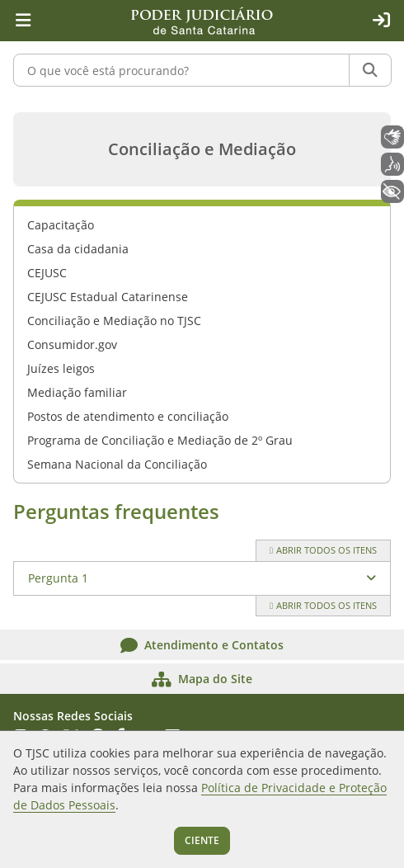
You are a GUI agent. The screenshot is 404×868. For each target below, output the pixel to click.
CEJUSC (47, 273)
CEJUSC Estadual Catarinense (108, 297)
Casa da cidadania (78, 249)
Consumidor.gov (72, 344)
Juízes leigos (61, 368)
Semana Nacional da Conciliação (117, 464)
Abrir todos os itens (323, 550)
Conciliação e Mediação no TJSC (114, 321)
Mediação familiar (77, 392)
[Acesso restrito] (381, 21)
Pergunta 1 (58, 578)
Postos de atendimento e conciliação (128, 416)
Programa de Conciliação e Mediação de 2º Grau (160, 440)
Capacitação (61, 225)
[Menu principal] (23, 21)
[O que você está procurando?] (181, 70)
